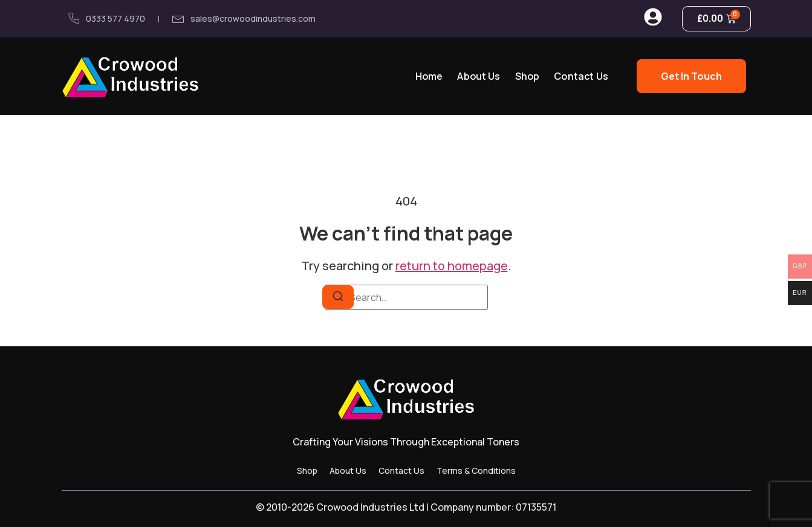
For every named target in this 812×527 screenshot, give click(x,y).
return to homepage (452, 266)
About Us (479, 76)
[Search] (338, 297)
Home (429, 76)
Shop (528, 76)
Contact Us (581, 76)
